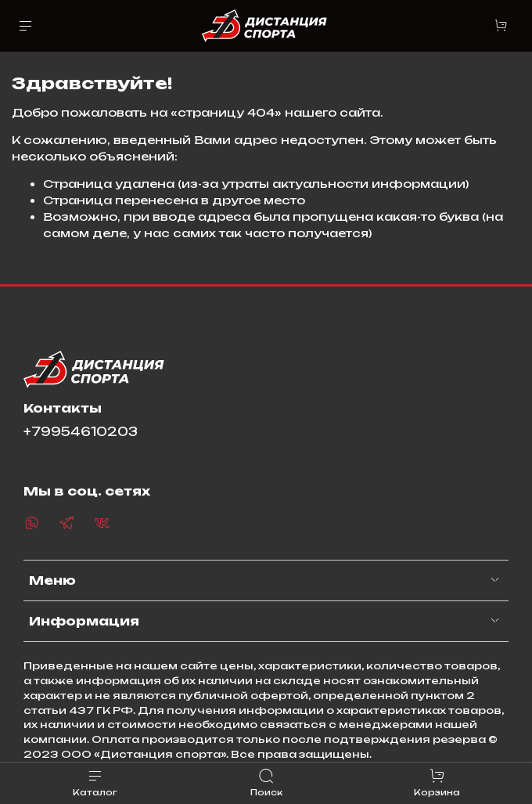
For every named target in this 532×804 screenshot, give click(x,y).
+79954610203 (81, 432)
